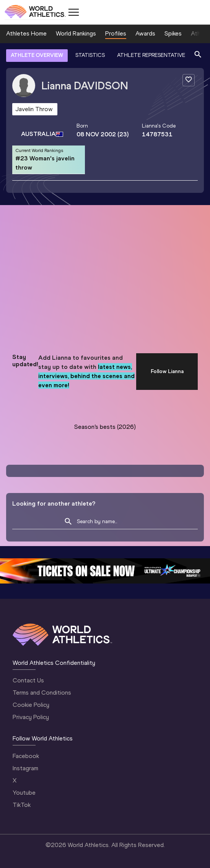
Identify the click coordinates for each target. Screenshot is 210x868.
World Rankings (76, 33)
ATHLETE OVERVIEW (37, 55)
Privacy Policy (31, 717)
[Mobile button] (73, 12)
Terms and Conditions (42, 693)
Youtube (24, 793)
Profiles (116, 33)
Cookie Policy (31, 705)
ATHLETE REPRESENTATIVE (151, 55)
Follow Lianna (167, 371)
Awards (145, 33)
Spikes (173, 33)
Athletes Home (26, 33)
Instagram (25, 768)
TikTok (22, 805)
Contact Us (28, 680)
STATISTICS (90, 55)
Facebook (26, 756)
